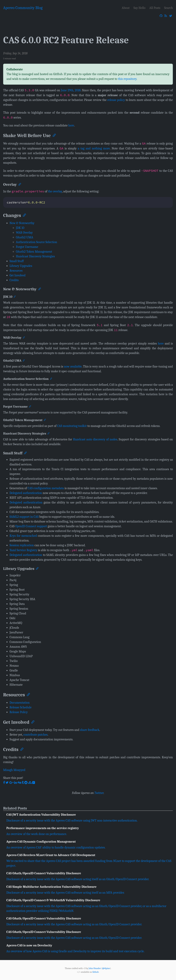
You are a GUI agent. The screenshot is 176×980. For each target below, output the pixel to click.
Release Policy (19, 712)
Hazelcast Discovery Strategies (35, 256)
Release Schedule (20, 707)
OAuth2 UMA (25, 237)
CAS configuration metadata (46, 488)
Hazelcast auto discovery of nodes (95, 439)
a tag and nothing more (94, 148)
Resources (16, 271)
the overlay (55, 191)
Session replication (22, 545)
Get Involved (17, 275)
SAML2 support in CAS (24, 517)
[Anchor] (54, 135)
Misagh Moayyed (14, 770)
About (126, 8)
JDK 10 (20, 228)
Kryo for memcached (23, 536)
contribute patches (35, 735)
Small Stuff (17, 261)
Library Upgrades (21, 266)
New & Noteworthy (22, 223)
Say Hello (139, 8)
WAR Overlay (24, 233)
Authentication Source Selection (36, 242)
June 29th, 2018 (71, 90)
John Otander (95, 968)
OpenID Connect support (31, 526)
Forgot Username (27, 247)
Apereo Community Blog (23, 8)
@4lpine (106, 968)
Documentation (20, 703)
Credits (14, 280)
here (71, 125)
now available (73, 366)
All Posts (155, 8)
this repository (127, 79)
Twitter (99, 793)
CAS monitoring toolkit (72, 426)
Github (96, 972)
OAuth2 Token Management (34, 252)
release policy (116, 100)
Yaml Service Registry (23, 550)
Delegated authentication (26, 493)
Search (169, 8)
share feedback (90, 730)
